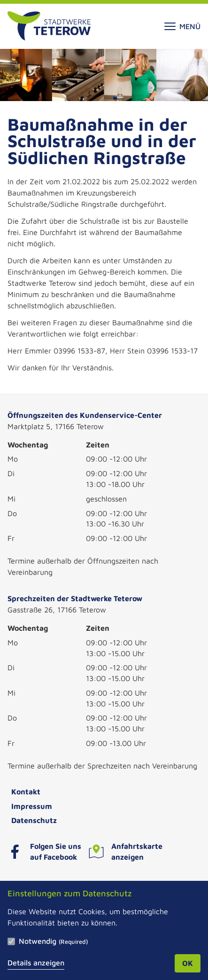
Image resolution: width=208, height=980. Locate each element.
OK (188, 963)
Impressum (32, 806)
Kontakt (26, 792)
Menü (182, 26)
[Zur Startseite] (49, 26)
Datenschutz (34, 820)
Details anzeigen (36, 963)
